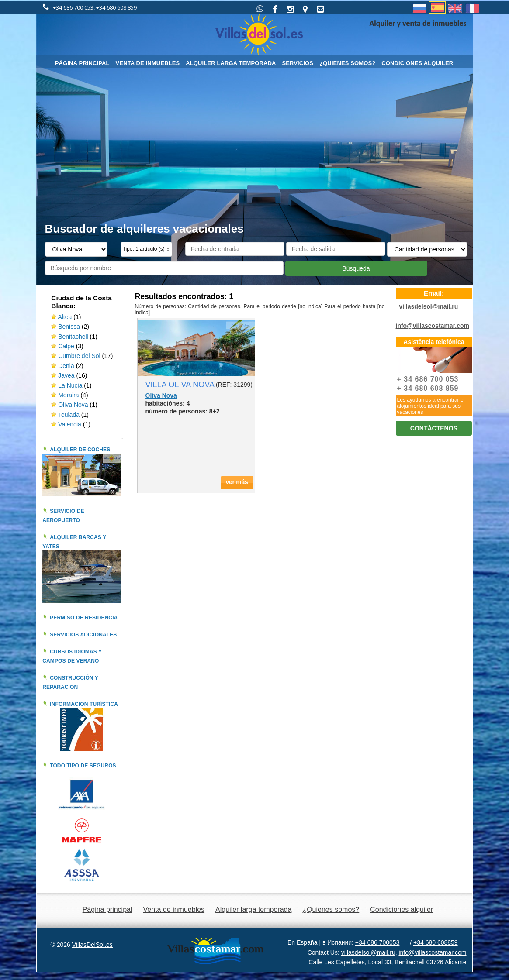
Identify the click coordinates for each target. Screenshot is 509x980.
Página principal (82, 63)
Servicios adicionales (83, 635)
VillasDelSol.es (92, 945)
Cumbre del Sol (79, 356)
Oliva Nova (74, 405)
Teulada (69, 415)
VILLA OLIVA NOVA (180, 385)
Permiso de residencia (84, 618)
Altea (65, 317)
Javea (66, 375)
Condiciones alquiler (417, 63)
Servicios (298, 63)
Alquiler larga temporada (231, 63)
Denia (66, 366)
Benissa (69, 327)
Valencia (71, 424)
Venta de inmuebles (148, 63)
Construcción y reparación (70, 683)
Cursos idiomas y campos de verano (72, 656)
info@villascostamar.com (433, 326)
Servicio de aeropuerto (63, 516)
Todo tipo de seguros (83, 766)
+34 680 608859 (436, 942)
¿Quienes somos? (347, 63)
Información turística (84, 704)
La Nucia (70, 385)
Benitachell (73, 337)
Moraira (68, 395)
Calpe (66, 346)
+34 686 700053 (377, 942)
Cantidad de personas (214, 306)
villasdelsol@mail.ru (428, 306)
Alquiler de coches (80, 450)
